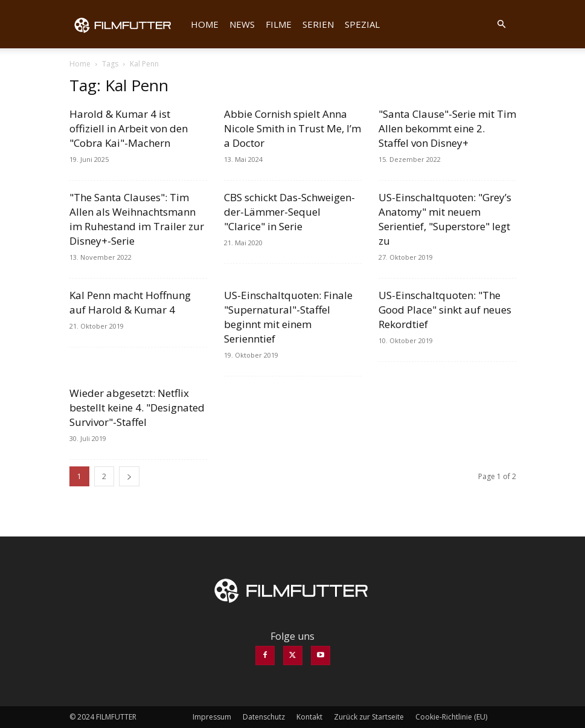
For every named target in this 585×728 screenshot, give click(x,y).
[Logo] (127, 24)
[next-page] (129, 476)
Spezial (362, 24)
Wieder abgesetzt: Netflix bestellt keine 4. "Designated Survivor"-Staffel (137, 407)
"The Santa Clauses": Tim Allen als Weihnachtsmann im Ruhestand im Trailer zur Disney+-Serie (137, 219)
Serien (318, 24)
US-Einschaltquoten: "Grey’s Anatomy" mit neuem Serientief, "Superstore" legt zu (445, 219)
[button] (502, 24)
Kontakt (309, 717)
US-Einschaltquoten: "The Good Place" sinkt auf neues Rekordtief (445, 310)
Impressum (212, 717)
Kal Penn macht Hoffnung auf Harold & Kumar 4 (130, 302)
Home (205, 24)
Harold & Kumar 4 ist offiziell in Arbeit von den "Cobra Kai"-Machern (129, 128)
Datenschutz (264, 717)
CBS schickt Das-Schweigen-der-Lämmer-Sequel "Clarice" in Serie (289, 212)
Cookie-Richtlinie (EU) (451, 717)
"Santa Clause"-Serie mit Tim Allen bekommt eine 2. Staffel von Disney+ (447, 128)
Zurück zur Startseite (369, 717)
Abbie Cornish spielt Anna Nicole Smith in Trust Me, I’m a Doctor (292, 128)
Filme (279, 24)
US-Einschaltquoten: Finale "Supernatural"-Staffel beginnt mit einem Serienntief (288, 317)
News (242, 24)
